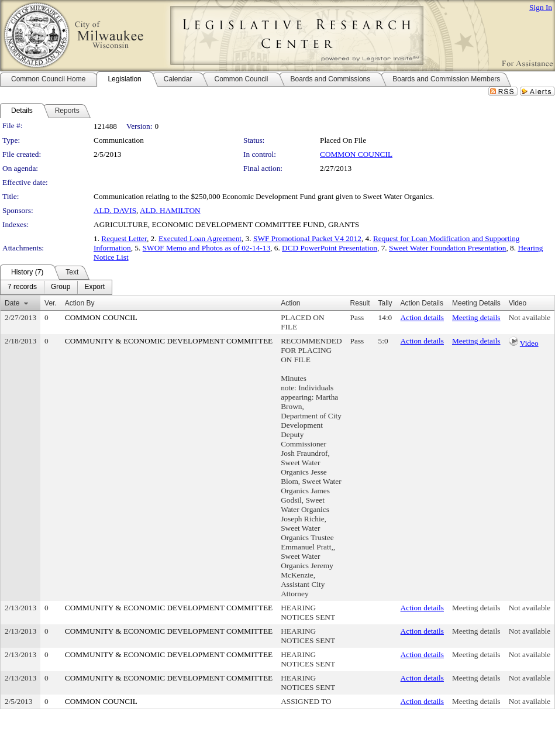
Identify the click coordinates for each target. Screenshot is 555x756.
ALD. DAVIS (115, 210)
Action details (422, 317)
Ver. (51, 303)
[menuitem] (22, 287)
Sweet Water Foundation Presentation (447, 248)
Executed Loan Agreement (200, 238)
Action (290, 303)
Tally (385, 303)
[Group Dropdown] (61, 287)
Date (12, 303)
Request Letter (124, 238)
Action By (80, 303)
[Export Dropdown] (94, 287)
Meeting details (476, 317)
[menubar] (56, 287)
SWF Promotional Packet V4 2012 (307, 238)
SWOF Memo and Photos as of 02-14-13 (206, 248)
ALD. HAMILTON (170, 210)
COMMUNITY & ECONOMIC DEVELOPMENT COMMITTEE (169, 341)
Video (529, 343)
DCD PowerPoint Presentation (330, 248)
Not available (530, 317)
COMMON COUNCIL (356, 154)
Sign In (541, 7)
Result (360, 303)
